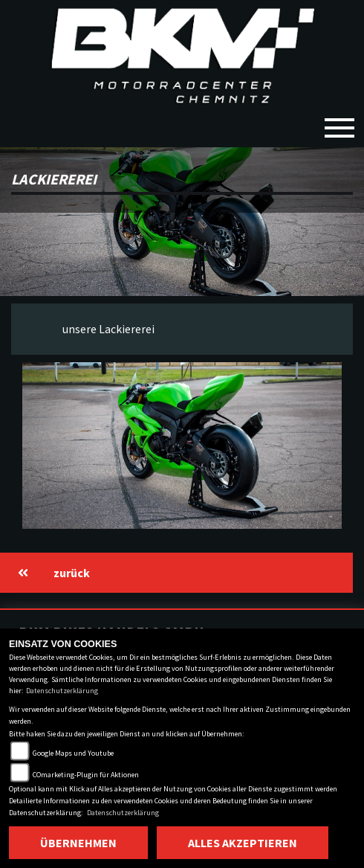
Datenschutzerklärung (62, 691)
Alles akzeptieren (243, 843)
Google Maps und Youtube (73, 753)
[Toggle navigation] (339, 122)
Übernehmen (78, 843)
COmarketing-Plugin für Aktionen (86, 775)
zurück (54, 573)
